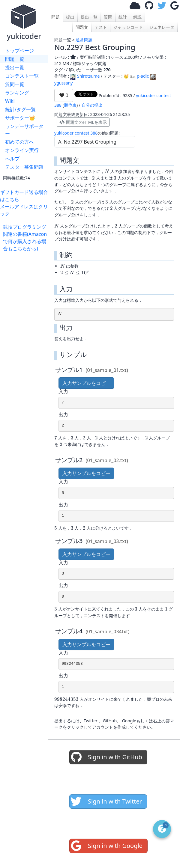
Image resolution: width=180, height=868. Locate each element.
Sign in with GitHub (106, 757)
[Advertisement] (25, 271)
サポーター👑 (20, 118)
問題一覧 (15, 59)
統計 (123, 17)
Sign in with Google (106, 846)
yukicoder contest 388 (76, 133)
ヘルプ (12, 159)
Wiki (10, 101)
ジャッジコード (128, 27)
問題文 (82, 27)
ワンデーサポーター (24, 130)
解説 (137, 17)
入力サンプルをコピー (86, 383)
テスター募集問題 (24, 167)
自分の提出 (92, 105)
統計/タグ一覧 (20, 109)
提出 (70, 17)
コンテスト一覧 (22, 76)
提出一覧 (15, 67)
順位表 (70, 105)
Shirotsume (85, 76)
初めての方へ (19, 142)
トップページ (19, 51)
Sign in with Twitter (106, 801)
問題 (55, 17)
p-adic (139, 76)
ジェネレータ (162, 27)
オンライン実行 (22, 150)
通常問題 (84, 40)
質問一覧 (15, 84)
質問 (108, 17)
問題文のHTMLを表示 (83, 122)
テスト (101, 27)
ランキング (17, 93)
